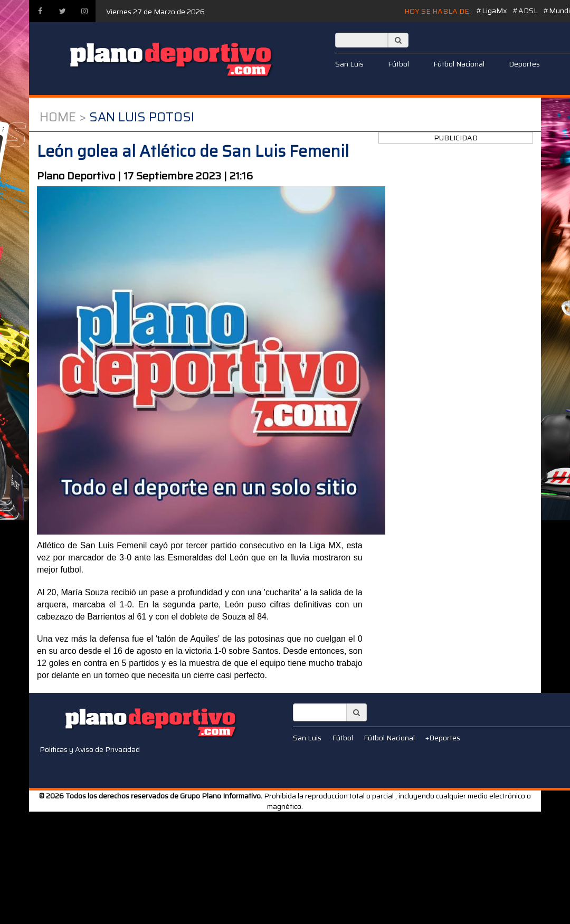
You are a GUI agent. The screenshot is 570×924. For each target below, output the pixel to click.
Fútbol (398, 64)
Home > (63, 117)
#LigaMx (492, 11)
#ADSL (525, 11)
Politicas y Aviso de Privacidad (90, 749)
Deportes (524, 64)
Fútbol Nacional (459, 64)
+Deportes (443, 738)
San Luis (349, 64)
